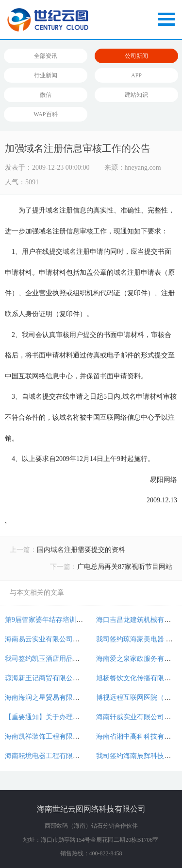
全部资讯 (46, 56)
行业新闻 (46, 75)
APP (136, 75)
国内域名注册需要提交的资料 (81, 550)
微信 (46, 95)
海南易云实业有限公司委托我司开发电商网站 (73, 639)
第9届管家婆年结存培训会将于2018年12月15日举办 (81, 620)
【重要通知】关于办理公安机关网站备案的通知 (76, 717)
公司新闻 (136, 56)
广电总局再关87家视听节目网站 (125, 567)
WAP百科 (45, 114)
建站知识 (136, 95)
